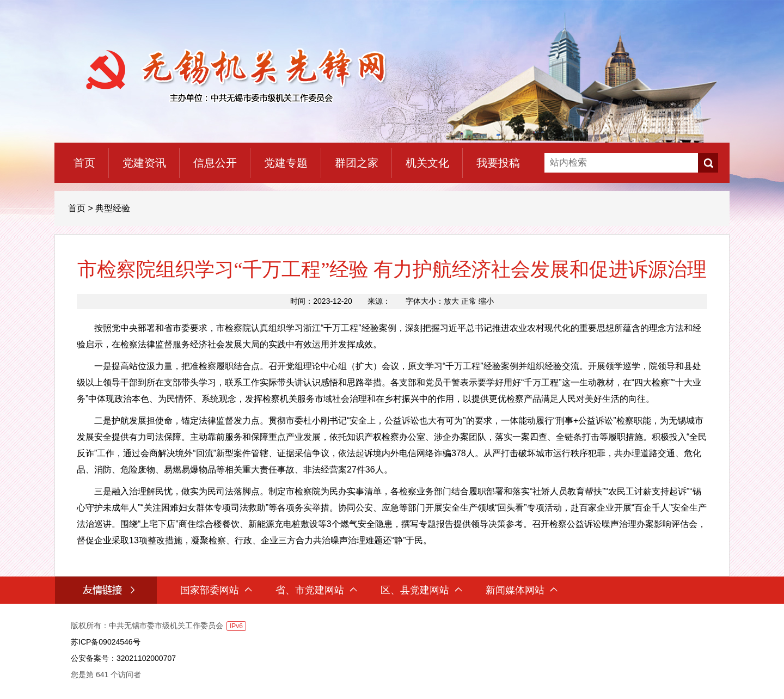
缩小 (486, 301)
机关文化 (427, 163)
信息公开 (215, 163)
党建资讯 (144, 163)
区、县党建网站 (421, 590)
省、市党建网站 (316, 590)
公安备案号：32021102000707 (123, 658)
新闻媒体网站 (522, 590)
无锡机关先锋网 (233, 76)
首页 (84, 163)
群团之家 (357, 163)
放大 (451, 301)
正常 (469, 301)
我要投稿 (498, 163)
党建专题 (286, 163)
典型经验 (113, 208)
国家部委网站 (216, 590)
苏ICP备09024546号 (106, 642)
